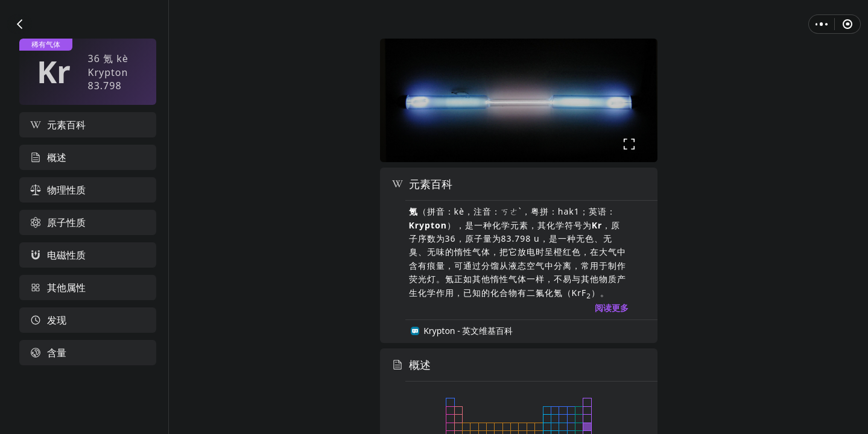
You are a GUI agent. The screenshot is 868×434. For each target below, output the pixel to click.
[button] (20, 24)
